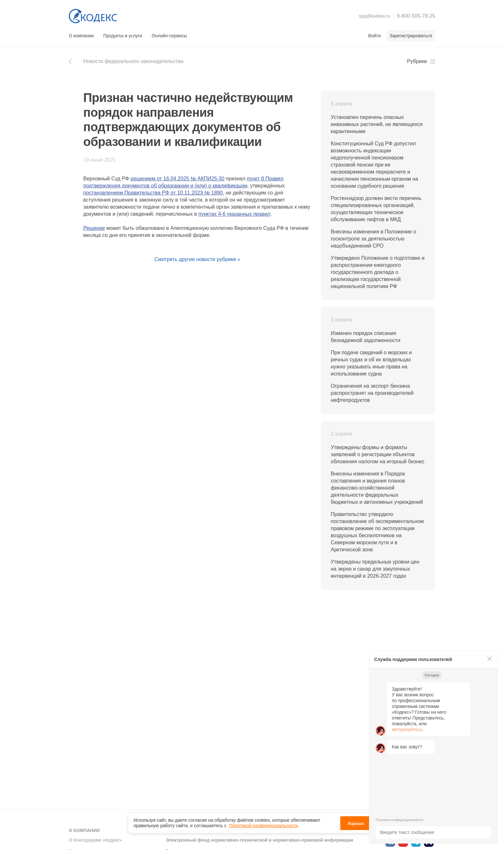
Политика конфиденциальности (400, 820)
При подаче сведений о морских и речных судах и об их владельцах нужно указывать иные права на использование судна (371, 363)
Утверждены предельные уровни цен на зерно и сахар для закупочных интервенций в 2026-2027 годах (375, 569)
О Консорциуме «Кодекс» (95, 840)
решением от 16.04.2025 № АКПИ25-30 (177, 179)
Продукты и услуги (123, 36)
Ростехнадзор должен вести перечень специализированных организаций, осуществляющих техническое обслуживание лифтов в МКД (376, 209)
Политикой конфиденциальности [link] (263, 824)
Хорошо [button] (356, 822)
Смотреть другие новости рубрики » (198, 259)
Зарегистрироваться (411, 36)
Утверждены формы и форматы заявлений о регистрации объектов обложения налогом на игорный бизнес (378, 454)
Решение (94, 228)
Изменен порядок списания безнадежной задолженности (365, 337)
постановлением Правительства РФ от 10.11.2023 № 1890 (153, 193)
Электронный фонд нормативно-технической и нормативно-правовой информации (260, 840)
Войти (374, 36)
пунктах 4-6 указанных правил (234, 214)
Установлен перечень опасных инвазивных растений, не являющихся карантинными (377, 124)
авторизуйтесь (407, 729)
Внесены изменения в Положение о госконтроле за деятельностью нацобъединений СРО (373, 239)
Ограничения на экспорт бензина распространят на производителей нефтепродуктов (372, 393)
